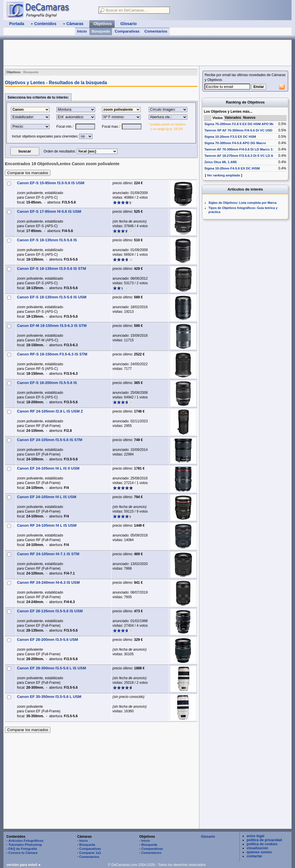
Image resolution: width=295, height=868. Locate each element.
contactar (254, 856)
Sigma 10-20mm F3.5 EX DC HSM (230, 137)
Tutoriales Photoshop (25, 845)
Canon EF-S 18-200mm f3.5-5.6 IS (47, 383)
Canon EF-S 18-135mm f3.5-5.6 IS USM (52, 297)
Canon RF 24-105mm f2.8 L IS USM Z (50, 411)
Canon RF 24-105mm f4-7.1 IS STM (48, 554)
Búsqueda (101, 31)
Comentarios (156, 31)
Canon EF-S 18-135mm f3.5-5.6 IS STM (52, 269)
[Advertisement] (108, 53)
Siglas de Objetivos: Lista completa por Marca (243, 203)
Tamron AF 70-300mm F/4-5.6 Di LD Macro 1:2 (240, 149)
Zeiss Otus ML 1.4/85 (220, 162)
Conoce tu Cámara (23, 853)
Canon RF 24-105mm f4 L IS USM (47, 525)
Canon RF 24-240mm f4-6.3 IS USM (48, 582)
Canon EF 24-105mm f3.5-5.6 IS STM (50, 440)
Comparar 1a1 (90, 853)
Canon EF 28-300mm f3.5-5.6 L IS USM (51, 668)
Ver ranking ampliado (223, 175)
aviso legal (255, 836)
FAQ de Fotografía (23, 849)
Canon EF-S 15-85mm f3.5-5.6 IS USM (51, 183)
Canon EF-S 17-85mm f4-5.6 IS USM (49, 211)
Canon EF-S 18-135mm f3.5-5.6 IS (47, 240)
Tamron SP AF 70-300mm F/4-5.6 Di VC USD (238, 130)
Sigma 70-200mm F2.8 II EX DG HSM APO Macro (242, 124)
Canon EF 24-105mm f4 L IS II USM (48, 468)
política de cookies (262, 844)
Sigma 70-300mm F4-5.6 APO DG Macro (235, 143)
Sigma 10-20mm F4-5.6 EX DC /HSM (232, 168)
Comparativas (127, 31)
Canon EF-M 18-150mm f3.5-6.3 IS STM (52, 326)
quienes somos (259, 852)
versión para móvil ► (24, 865)
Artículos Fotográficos (26, 841)
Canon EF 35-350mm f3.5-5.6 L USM (49, 697)
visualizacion (257, 848)
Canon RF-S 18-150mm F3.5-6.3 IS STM (52, 354)
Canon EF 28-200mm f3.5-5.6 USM (48, 640)
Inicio (82, 31)
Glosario (208, 837)
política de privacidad (264, 840)
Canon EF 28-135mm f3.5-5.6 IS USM (50, 611)
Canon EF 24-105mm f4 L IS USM (47, 497)
